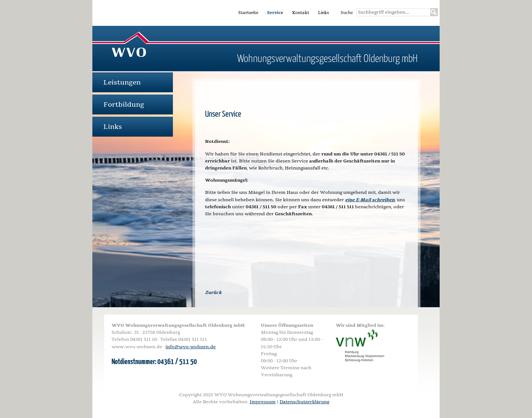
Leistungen (122, 82)
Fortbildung (124, 104)
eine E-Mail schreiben (370, 200)
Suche (347, 13)
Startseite (248, 13)
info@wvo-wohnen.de (191, 347)
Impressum (263, 402)
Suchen (434, 12)
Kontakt (301, 13)
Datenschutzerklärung (304, 402)
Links (323, 13)
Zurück (213, 292)
